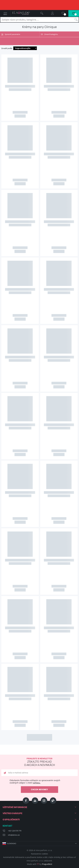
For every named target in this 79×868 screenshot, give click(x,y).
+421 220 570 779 (15, 831)
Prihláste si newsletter (39, 762)
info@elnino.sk (14, 835)
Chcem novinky (39, 790)
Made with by (40, 864)
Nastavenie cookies (39, 854)
